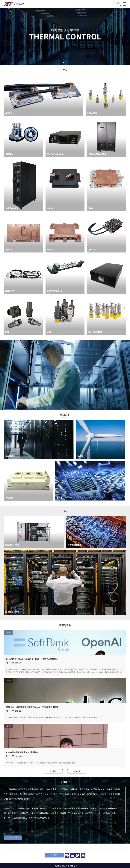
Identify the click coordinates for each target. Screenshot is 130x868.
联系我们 (54, 855)
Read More (13, 838)
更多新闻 (53, 771)
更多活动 (77, 771)
